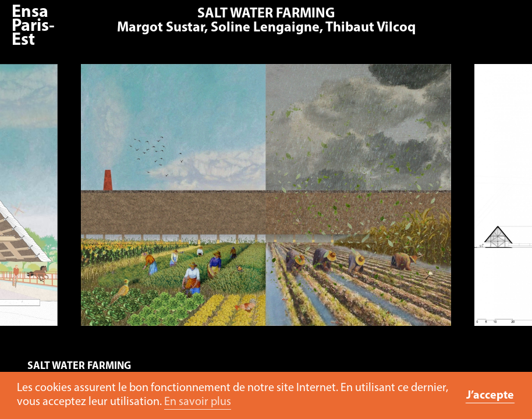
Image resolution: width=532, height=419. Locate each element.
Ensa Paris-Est (33, 26)
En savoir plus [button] (198, 402)
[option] (267, 201)
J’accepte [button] (490, 396)
